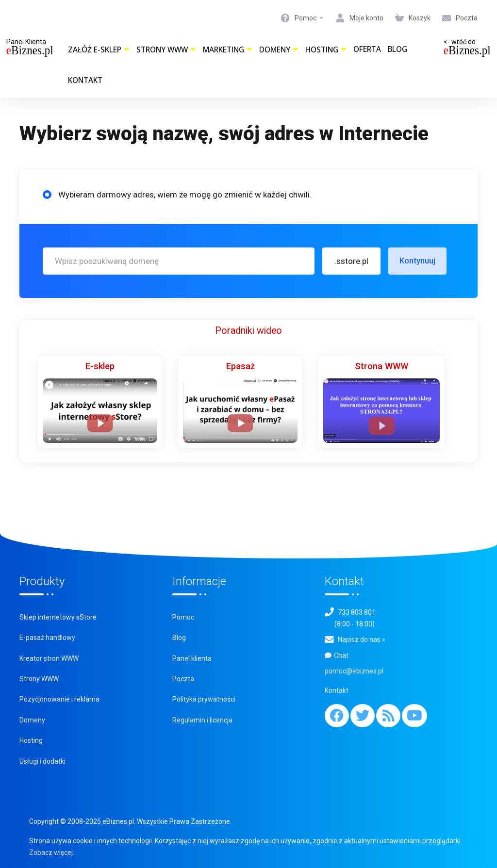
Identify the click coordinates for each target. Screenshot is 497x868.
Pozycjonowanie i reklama (59, 699)
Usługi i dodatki (42, 761)
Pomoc (183, 617)
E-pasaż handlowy (47, 638)
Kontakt (85, 80)
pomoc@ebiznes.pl (354, 671)
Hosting (326, 50)
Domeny (279, 50)
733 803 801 (357, 612)
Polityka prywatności (204, 699)
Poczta (183, 679)
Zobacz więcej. (52, 852)
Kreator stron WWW (49, 658)
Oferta (367, 49)
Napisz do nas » (362, 639)
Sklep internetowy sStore (58, 617)
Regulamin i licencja (202, 720)
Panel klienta (192, 658)
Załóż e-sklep (99, 50)
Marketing (228, 50)
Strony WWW (166, 50)
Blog (398, 49)
